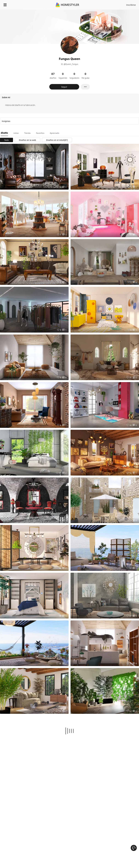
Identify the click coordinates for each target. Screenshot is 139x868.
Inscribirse (131, 5)
